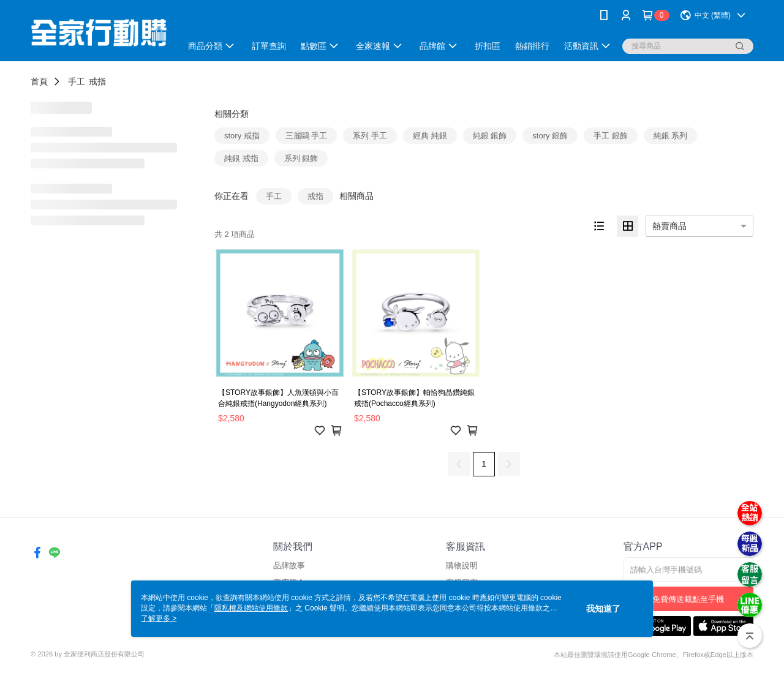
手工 (77, 81)
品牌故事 (289, 565)
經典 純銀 (430, 136)
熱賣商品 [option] (669, 226)
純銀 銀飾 (490, 136)
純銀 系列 (671, 136)
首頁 (39, 81)
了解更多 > (159, 618)
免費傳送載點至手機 (688, 599)
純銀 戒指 (241, 158)
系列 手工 (370, 136)
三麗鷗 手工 (307, 136)
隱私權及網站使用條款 (251, 608)
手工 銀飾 (611, 136)
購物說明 (462, 565)
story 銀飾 (550, 136)
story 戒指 (242, 136)
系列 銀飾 (301, 158)
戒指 (97, 81)
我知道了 (603, 609)
